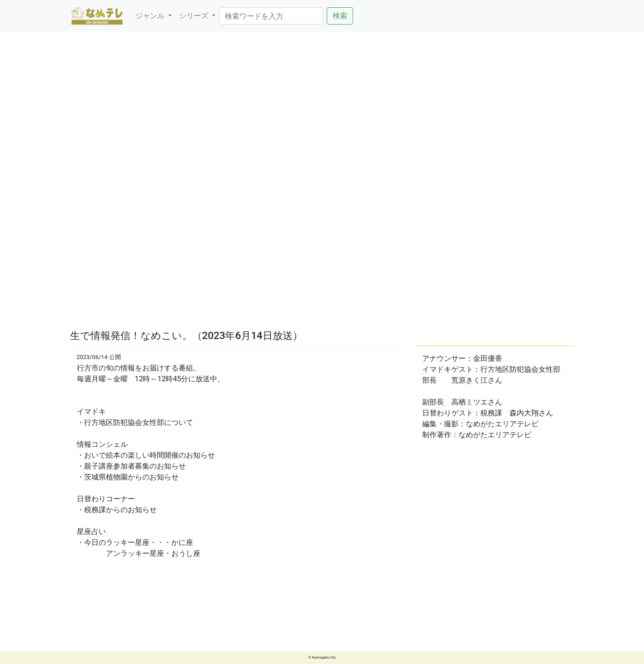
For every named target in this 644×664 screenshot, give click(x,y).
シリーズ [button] (195, 16)
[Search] (271, 16)
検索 (340, 16)
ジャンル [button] (151, 16)
